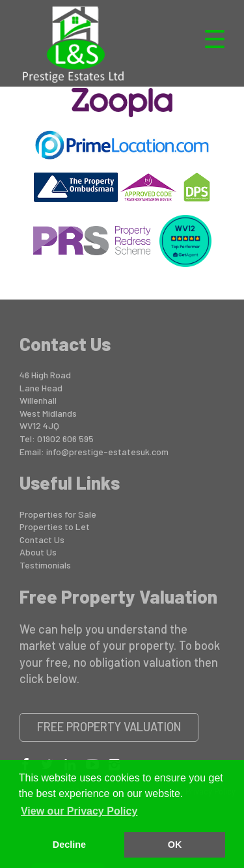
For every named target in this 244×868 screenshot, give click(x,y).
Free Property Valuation (109, 727)
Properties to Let (55, 526)
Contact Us (42, 539)
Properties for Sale (58, 514)
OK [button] (175, 845)
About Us (38, 552)
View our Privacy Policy (79, 811)
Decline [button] (69, 845)
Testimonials (45, 565)
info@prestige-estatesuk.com (107, 452)
